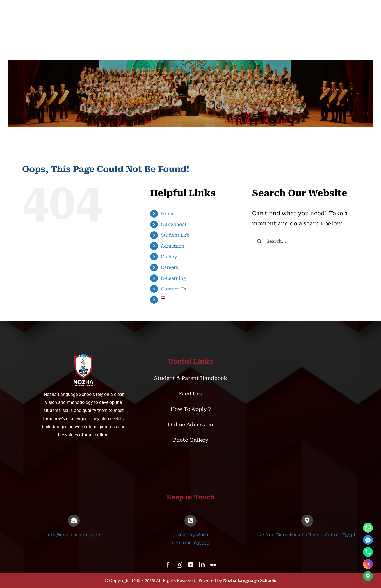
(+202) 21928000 (191, 535)
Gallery (169, 257)
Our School (174, 224)
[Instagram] (368, 564)
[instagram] (179, 565)
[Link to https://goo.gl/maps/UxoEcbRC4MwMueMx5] (307, 521)
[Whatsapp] (368, 528)
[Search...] (305, 241)
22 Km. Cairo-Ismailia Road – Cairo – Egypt (307, 535)
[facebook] (168, 565)
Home (168, 214)
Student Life (175, 235)
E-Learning (174, 278)
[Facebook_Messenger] (368, 540)
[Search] (259, 241)
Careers (169, 267)
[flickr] (213, 565)
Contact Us (174, 289)
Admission (173, 246)
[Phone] (368, 552)
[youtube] (191, 565)
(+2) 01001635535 (190, 543)
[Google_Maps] (368, 576)
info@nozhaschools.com (74, 535)
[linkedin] (202, 565)
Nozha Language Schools (250, 580)
